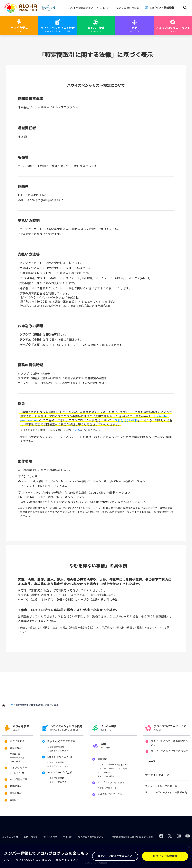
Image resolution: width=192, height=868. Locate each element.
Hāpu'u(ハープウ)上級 (60, 773)
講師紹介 (15, 800)
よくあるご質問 (10, 837)
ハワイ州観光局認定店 (81, 8)
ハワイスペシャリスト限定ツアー (113, 765)
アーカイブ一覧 (17, 773)
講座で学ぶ (16, 748)
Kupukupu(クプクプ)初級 (62, 741)
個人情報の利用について (91, 837)
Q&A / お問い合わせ (128, 8)
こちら (76, 430)
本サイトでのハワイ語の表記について (169, 743)
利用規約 (68, 837)
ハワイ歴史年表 (19, 779)
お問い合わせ (31, 837)
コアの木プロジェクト (108, 788)
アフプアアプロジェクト (111, 783)
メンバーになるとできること (115, 856)
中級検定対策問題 (56, 763)
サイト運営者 (50, 837)
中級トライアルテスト (58, 766)
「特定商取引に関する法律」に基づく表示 (131, 837)
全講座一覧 (15, 754)
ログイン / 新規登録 (162, 8)
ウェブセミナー (19, 768)
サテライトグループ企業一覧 (161, 786)
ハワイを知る (17, 741)
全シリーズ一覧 (17, 758)
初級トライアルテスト (58, 751)
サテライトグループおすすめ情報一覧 (166, 793)
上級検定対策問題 (56, 778)
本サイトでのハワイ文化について (170, 751)
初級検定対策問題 (56, 747)
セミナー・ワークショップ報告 (112, 769)
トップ (10, 705)
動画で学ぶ (16, 786)
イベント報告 (104, 773)
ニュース (105, 8)
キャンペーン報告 (106, 776)
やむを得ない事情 (126, 420)
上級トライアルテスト (58, 782)
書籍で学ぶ (16, 793)
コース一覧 (15, 762)
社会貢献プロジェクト (110, 794)
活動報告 (103, 759)
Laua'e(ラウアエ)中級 (60, 757)
